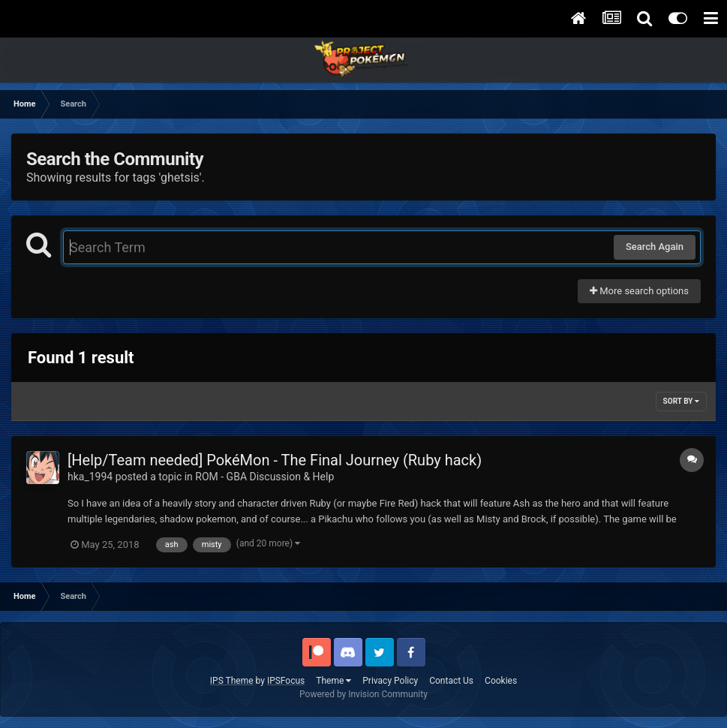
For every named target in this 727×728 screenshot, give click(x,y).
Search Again (655, 247)
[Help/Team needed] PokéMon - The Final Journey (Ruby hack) (275, 460)
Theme (333, 681)
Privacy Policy (390, 681)
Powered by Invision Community (363, 694)
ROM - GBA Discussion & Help (264, 477)
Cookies (501, 681)
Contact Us (451, 681)
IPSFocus (286, 681)
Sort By (681, 401)
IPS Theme (232, 681)
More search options (639, 291)
